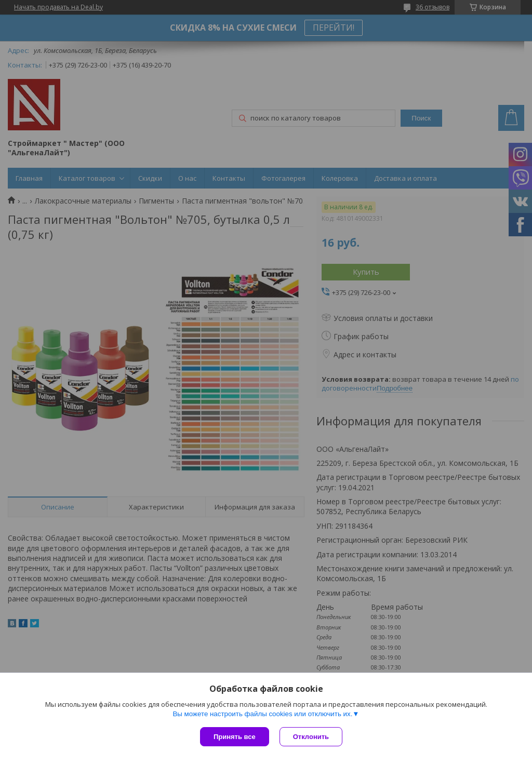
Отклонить (311, 737)
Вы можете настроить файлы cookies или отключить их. (262, 714)
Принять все (235, 737)
